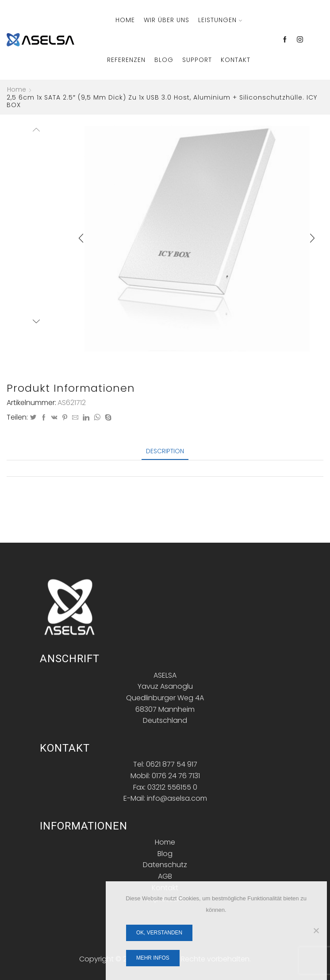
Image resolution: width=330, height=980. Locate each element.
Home (125, 20)
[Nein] (316, 930)
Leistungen (220, 20)
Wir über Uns (167, 20)
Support (197, 60)
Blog (164, 60)
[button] (81, 239)
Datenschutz (165, 865)
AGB (165, 876)
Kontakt (236, 60)
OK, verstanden (159, 933)
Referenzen (126, 60)
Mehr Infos (153, 958)
